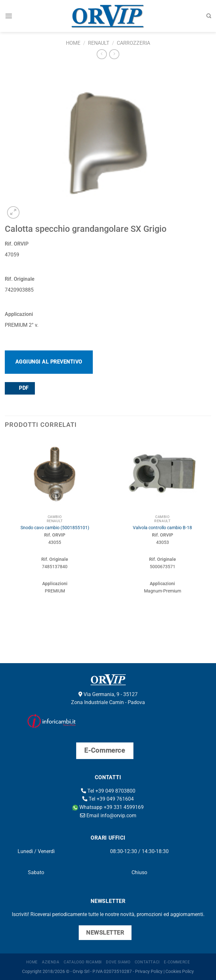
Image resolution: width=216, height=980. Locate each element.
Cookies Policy (180, 972)
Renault (99, 43)
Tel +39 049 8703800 (108, 791)
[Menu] (9, 16)
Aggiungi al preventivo (49, 362)
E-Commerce (177, 962)
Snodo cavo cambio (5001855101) (55, 528)
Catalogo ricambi (83, 962)
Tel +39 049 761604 (108, 799)
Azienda (51, 962)
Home (73, 43)
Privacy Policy (149, 972)
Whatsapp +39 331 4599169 (108, 807)
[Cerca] (209, 16)
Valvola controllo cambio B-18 (162, 528)
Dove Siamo (118, 962)
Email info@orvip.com (108, 815)
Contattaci (147, 962)
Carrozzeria (133, 43)
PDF (20, 388)
